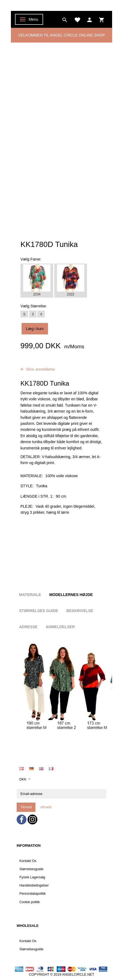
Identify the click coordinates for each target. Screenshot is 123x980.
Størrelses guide (39, 611)
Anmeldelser (60, 627)
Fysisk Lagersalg (32, 877)
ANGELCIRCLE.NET (78, 975)
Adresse (28, 627)
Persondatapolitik (33, 894)
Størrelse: (34, 306)
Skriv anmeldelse (40, 369)
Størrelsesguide (31, 869)
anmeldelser (62, 363)
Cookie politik (30, 902)
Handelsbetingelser (34, 885)
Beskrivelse (80, 611)
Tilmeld (26, 807)
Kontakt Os (28, 861)
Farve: (31, 259)
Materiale (30, 595)
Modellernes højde (71, 595)
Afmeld (46, 807)
